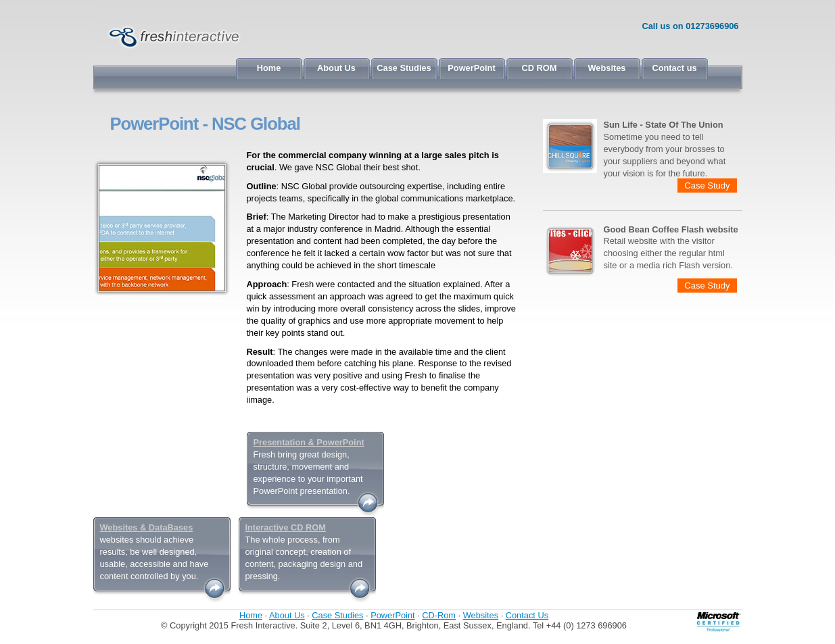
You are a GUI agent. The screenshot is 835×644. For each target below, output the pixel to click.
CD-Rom (439, 615)
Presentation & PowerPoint (309, 442)
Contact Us (527, 615)
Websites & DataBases (147, 527)
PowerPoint (471, 68)
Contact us (674, 68)
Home (269, 68)
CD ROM (540, 68)
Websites (607, 68)
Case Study (707, 185)
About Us (336, 68)
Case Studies (404, 68)
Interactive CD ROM (286, 527)
